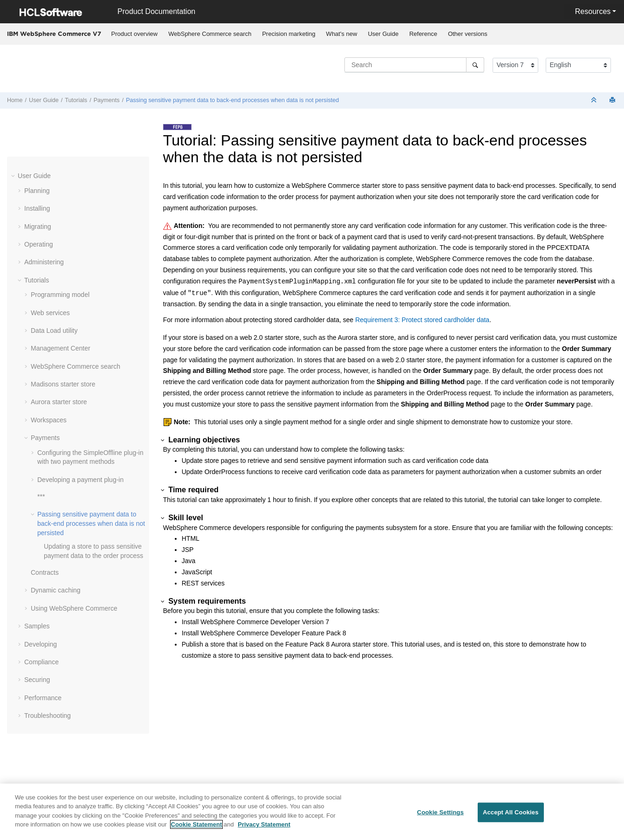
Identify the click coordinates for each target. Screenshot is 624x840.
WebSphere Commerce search (210, 34)
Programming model (60, 295)
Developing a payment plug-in (80, 480)
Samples (37, 626)
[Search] (475, 65)
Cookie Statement (197, 824)
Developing (41, 644)
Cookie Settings (440, 812)
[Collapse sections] (595, 100)
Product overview (135, 34)
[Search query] (414, 65)
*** (41, 496)
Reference (423, 34)
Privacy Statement (264, 824)
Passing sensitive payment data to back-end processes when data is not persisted (232, 100)
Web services (50, 313)
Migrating (38, 227)
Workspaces (49, 420)
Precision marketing (288, 34)
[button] (14, 176)
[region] (312, 812)
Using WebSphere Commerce (74, 608)
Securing (37, 680)
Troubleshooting (48, 716)
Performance (43, 698)
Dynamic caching (56, 590)
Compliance (41, 662)
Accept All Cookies (511, 812)
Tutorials (76, 100)
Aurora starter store (59, 402)
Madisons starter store (63, 384)
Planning (37, 191)
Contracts (45, 572)
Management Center (61, 348)
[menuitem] (134, 34)
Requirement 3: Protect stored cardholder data (422, 320)
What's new (342, 34)
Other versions (468, 34)
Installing (37, 208)
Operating (38, 244)
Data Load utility (54, 330)
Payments (107, 100)
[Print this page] (613, 100)
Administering (44, 262)
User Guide (383, 34)
